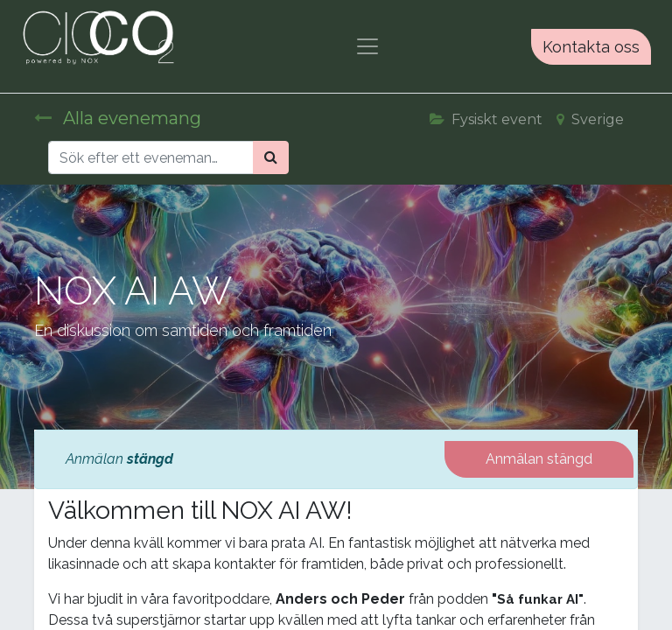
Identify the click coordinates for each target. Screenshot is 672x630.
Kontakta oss (591, 47)
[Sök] (271, 157)
